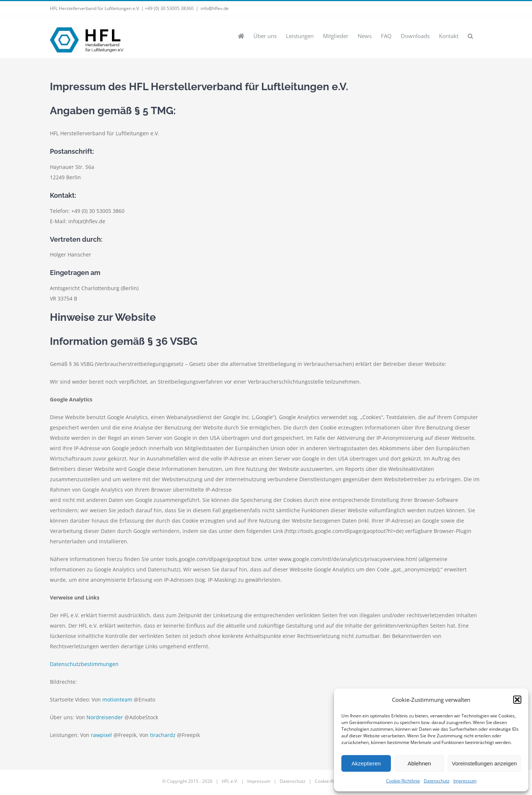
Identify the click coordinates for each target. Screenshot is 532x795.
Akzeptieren (366, 763)
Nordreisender (105, 717)
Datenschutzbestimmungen (84, 664)
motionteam (117, 699)
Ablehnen (419, 763)
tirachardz (163, 735)
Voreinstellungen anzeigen (484, 763)
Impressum (465, 781)
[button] (517, 700)
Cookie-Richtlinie (403, 781)
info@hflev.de (215, 8)
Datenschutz (437, 781)
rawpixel (101, 735)
